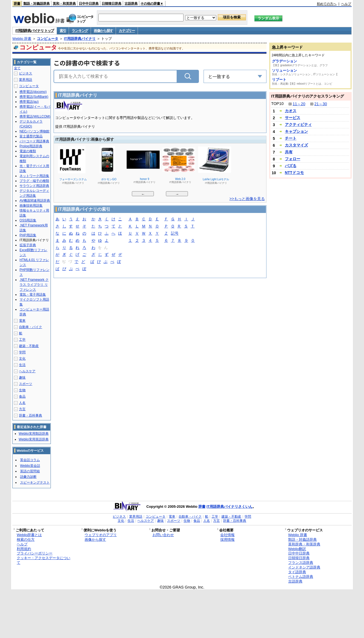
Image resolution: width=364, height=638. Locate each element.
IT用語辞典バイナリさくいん (230, 507)
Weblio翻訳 (297, 549)
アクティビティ (298, 124)
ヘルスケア (27, 371)
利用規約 (24, 549)
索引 (63, 31)
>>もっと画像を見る (247, 199)
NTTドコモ (294, 173)
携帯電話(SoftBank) (34, 97)
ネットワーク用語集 (34, 176)
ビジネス (26, 73)
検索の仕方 (26, 539)
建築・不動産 (29, 346)
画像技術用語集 (31, 206)
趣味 (22, 378)
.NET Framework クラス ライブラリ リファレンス (34, 285)
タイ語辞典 (297, 572)
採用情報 (227, 539)
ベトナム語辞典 (301, 577)
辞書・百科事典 (30, 415)
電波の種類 (28, 151)
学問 (22, 352)
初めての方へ (327, 4)
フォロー (293, 159)
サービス (293, 118)
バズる (291, 166)
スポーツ (26, 384)
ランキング (80, 31)
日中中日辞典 (89, 4)
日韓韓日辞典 (112, 4)
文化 (22, 359)
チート (291, 138)
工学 (22, 340)
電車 (22, 321)
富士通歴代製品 (31, 136)
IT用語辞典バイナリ (80, 39)
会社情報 (227, 535)
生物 (22, 390)
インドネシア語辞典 (304, 567)
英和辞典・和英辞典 (304, 544)
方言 (22, 409)
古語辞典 (131, 4)
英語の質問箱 (30, 471)
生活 (22, 365)
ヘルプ (346, 4)
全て (17, 68)
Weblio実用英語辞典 (34, 439)
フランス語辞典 (301, 563)
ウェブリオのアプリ (101, 535)
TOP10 (277, 104)
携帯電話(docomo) (33, 92)
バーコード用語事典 (34, 141)
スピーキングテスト (35, 482)
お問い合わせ (163, 535)
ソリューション (284, 70)
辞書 (17, 4)
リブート (279, 80)
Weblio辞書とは (29, 535)
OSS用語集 (28, 220)
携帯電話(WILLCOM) (35, 116)
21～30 (321, 104)
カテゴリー (127, 31)
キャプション (296, 131)
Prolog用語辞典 (31, 146)
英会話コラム (30, 460)
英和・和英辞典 (64, 4)
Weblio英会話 (30, 466)
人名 (22, 403)
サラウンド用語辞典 (34, 186)
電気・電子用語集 (33, 295)
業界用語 (26, 80)
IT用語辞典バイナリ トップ (35, 31)
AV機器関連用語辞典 (35, 201)
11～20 (299, 104)
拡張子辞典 (28, 245)
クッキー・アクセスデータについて (44, 560)
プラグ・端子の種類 (34, 181)
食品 (22, 396)
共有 (289, 152)
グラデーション (284, 61)
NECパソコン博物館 (34, 131)
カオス (291, 111)
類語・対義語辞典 (37, 4)
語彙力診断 (28, 477)
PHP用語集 (28, 235)
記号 (175, 234)
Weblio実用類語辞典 (34, 434)
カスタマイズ (296, 145)
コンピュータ (48, 39)
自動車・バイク (30, 327)
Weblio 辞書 (22, 39)
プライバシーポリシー (35, 553)
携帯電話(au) (29, 102)
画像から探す (103, 31)
